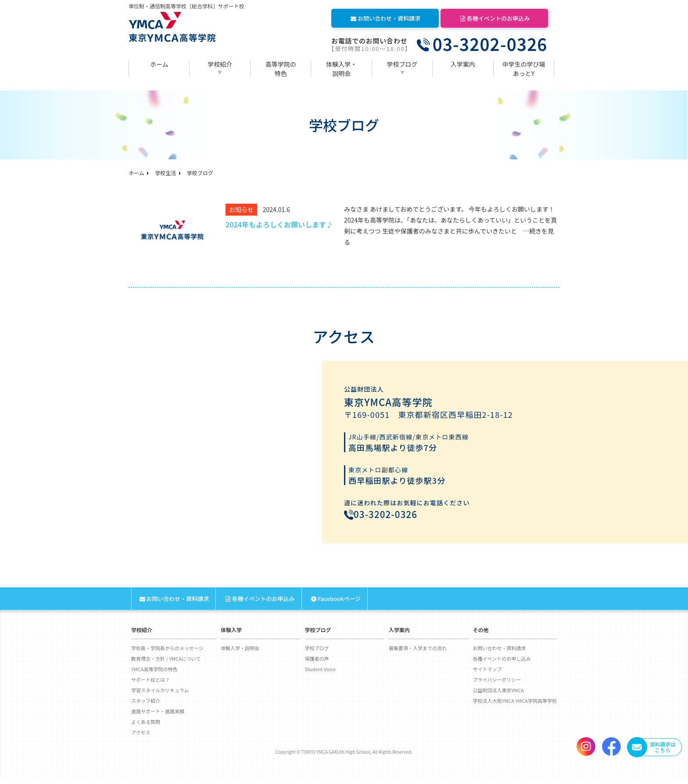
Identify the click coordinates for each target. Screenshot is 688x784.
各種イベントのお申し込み (502, 664)
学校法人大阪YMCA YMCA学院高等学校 (515, 706)
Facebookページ (335, 604)
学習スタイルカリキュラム (160, 696)
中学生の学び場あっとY (524, 69)
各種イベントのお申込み (494, 18)
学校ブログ (402, 64)
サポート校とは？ (150, 685)
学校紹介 (220, 64)
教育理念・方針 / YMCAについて (166, 664)
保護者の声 (317, 664)
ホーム (159, 64)
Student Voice (321, 675)
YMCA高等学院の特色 (154, 675)
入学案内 (463, 64)
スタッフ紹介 (146, 706)
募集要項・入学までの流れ (418, 654)
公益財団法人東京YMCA (498, 696)
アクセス (141, 738)
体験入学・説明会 (341, 69)
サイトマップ (487, 675)
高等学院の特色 (281, 69)
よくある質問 (146, 727)
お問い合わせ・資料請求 (385, 18)
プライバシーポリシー (497, 685)
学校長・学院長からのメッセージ (167, 654)
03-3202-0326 (490, 44)
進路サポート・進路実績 (158, 717)
